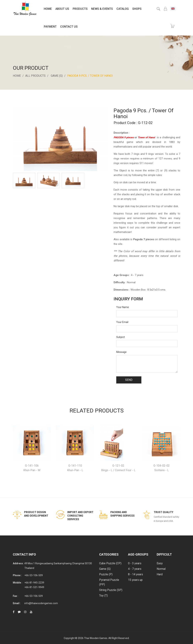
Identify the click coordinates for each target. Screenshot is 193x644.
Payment (50, 27)
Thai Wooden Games (96, 638)
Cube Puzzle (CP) (110, 563)
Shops (137, 9)
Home (48, 9)
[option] (24, 180)
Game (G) (57, 76)
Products (80, 9)
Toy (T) (103, 596)
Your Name (123, 307)
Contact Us (69, 27)
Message (121, 352)
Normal (161, 569)
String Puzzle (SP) (111, 590)
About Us (62, 9)
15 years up (135, 580)
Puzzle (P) (106, 574)
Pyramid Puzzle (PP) (109, 582)
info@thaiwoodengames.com (41, 603)
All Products (35, 76)
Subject (121, 337)
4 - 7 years (135, 569)
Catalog (123, 9)
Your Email (122, 322)
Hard (160, 574)
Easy (160, 563)
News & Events (102, 9)
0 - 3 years (135, 563)
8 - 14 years (135, 574)
